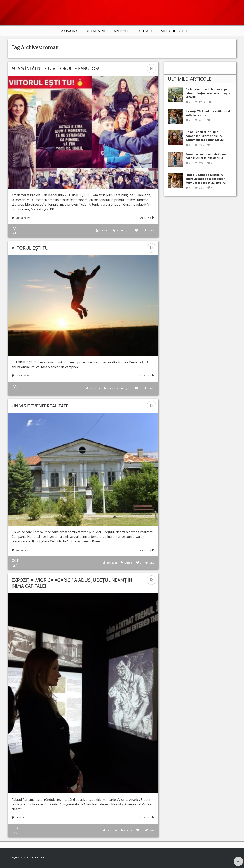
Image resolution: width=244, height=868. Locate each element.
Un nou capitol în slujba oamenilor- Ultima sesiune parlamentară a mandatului (205, 136)
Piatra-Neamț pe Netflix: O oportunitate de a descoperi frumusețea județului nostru (206, 179)
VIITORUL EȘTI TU (175, 31)
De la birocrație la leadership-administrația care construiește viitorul (208, 93)
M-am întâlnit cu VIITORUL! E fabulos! (55, 69)
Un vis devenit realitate (40, 406)
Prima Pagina (67, 31)
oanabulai (104, 231)
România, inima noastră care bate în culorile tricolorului (206, 156)
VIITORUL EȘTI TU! (30, 248)
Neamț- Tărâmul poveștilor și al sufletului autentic (208, 113)
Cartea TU (145, 31)
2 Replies (20, 817)
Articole (121, 31)
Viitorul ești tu (124, 231)
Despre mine (96, 31)
